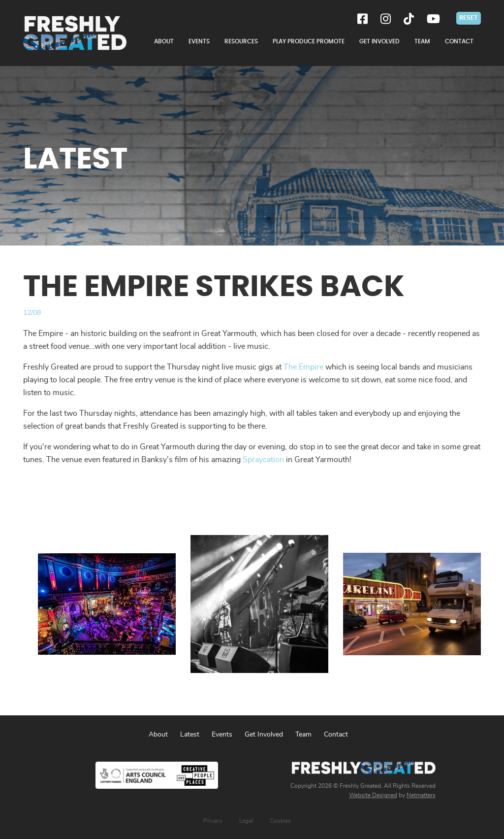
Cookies (280, 821)
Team (303, 735)
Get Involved (264, 735)
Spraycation (263, 460)
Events (222, 735)
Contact (336, 735)
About (158, 735)
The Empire (303, 367)
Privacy (213, 821)
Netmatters (421, 795)
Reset (469, 18)
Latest (190, 735)
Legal (246, 821)
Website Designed (373, 795)
